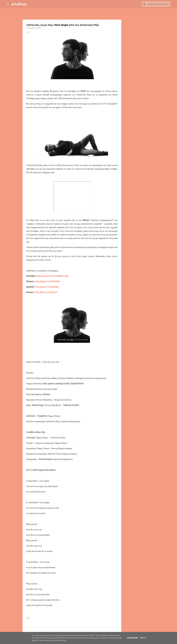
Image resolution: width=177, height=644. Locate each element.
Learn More (132, 638)
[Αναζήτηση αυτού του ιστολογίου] (158, 4)
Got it (143, 638)
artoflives (19, 4)
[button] (28, 33)
